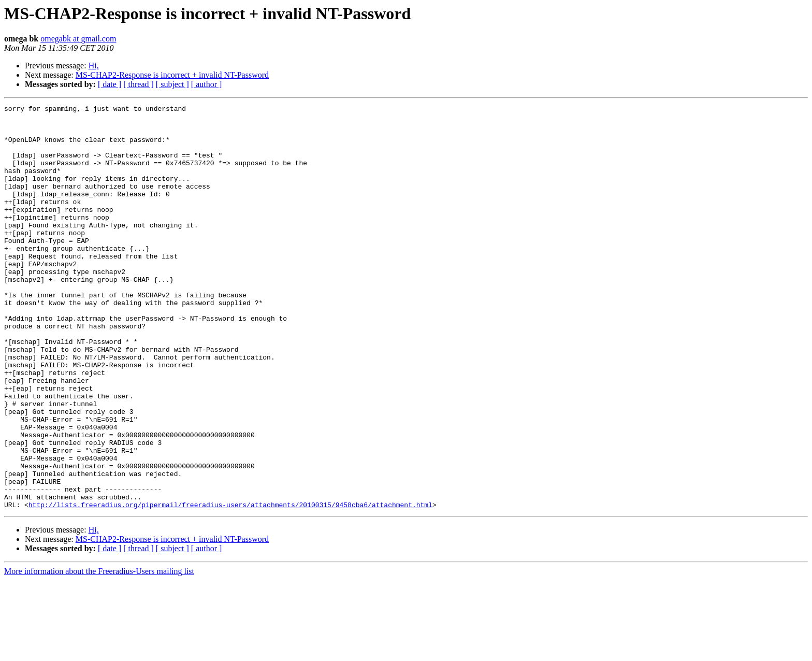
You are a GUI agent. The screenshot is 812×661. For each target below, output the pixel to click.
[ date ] (110, 84)
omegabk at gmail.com (78, 39)
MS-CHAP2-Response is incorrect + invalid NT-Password (172, 75)
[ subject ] (172, 84)
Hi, (94, 66)
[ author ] (207, 84)
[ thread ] (139, 84)
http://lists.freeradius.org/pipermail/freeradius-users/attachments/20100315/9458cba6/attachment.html (230, 585)
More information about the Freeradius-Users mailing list (99, 652)
